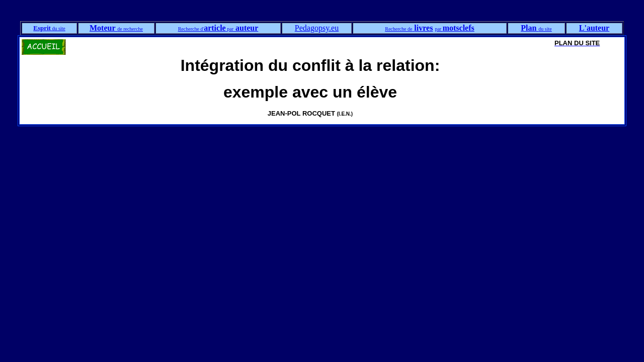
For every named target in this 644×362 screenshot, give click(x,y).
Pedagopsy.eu (317, 28)
